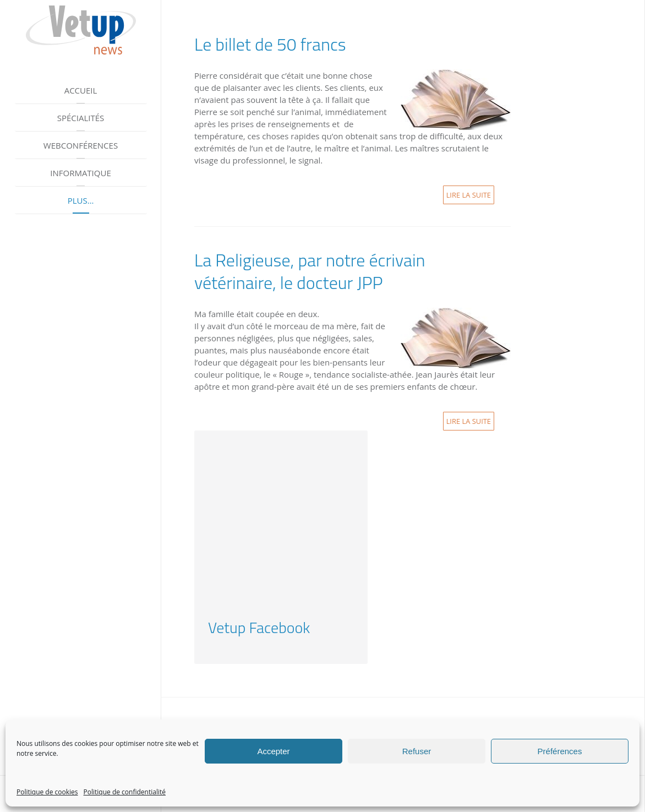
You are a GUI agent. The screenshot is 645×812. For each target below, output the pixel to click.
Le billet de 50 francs (270, 44)
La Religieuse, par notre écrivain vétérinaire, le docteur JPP (310, 271)
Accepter (273, 751)
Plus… (81, 200)
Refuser (417, 751)
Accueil (81, 90)
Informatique (81, 173)
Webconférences (81, 145)
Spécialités (81, 118)
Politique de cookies (47, 792)
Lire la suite (469, 195)
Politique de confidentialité (125, 792)
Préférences (560, 751)
